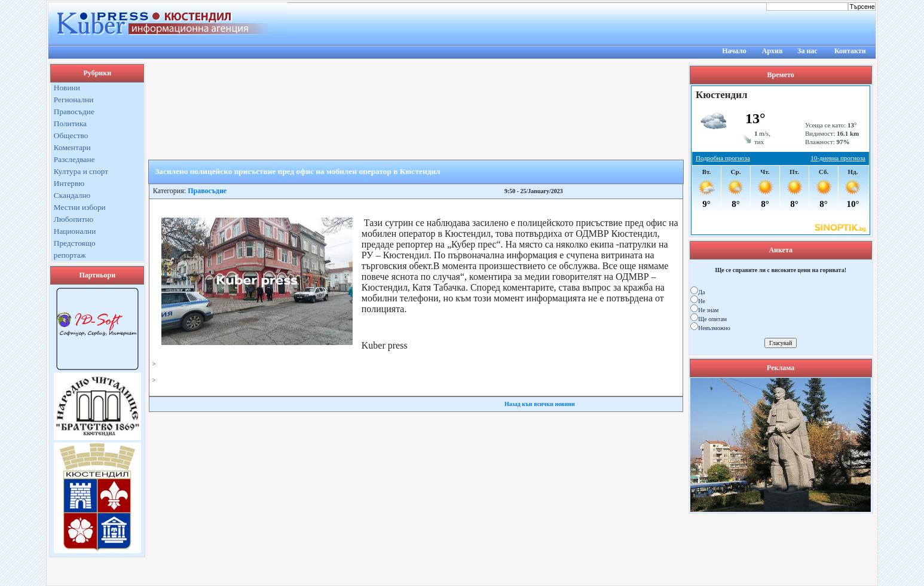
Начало (734, 51)
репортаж (70, 255)
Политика (70, 123)
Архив (772, 51)
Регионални (74, 100)
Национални (75, 231)
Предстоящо (75, 243)
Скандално (72, 195)
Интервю (69, 183)
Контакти (850, 51)
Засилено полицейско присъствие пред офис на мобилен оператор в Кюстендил (297, 171)
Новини (67, 88)
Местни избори (80, 207)
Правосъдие (74, 112)
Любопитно (74, 219)
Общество (71, 135)
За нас (807, 51)
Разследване (74, 159)
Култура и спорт (81, 171)
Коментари (72, 147)
